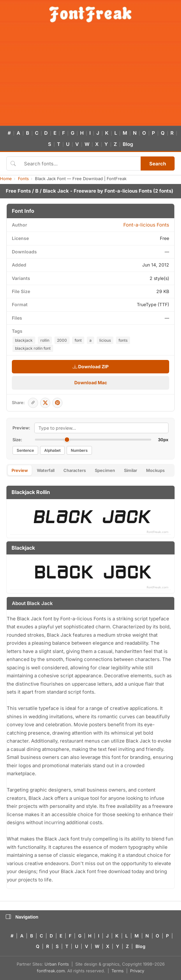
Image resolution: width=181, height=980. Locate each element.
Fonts (23, 179)
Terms (118, 971)
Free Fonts (18, 191)
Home (6, 179)
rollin (45, 340)
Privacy (137, 971)
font (78, 340)
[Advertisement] (90, 78)
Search (158, 164)
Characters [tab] (75, 470)
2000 (62, 340)
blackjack (24, 340)
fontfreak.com (51, 971)
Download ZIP (91, 367)
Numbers (79, 450)
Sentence (25, 450)
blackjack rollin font (33, 348)
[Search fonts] (80, 163)
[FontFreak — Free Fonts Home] (90, 14)
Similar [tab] (131, 470)
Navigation (22, 917)
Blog (128, 144)
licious (105, 340)
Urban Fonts (57, 964)
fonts (123, 340)
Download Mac (91, 382)
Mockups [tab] (155, 470)
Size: (17, 440)
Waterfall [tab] (46, 470)
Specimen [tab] (105, 470)
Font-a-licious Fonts (128, 191)
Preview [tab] (20, 470)
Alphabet (52, 450)
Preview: (21, 428)
